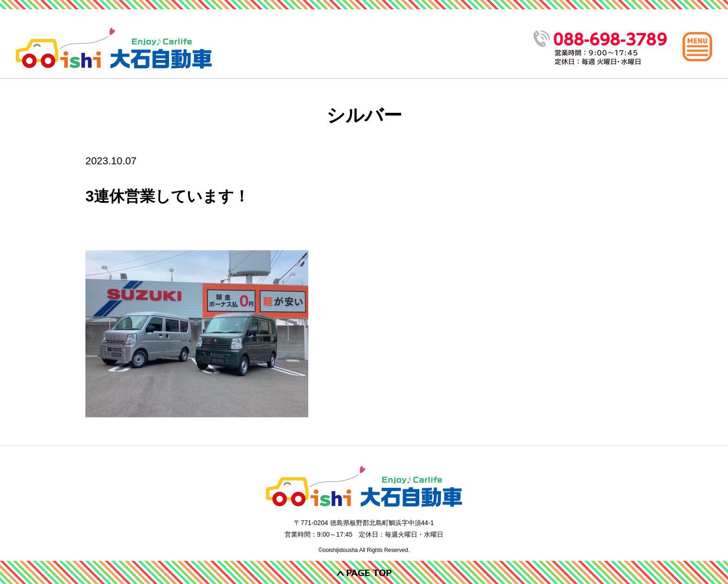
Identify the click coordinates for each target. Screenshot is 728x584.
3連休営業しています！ (167, 196)
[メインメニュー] (697, 46)
